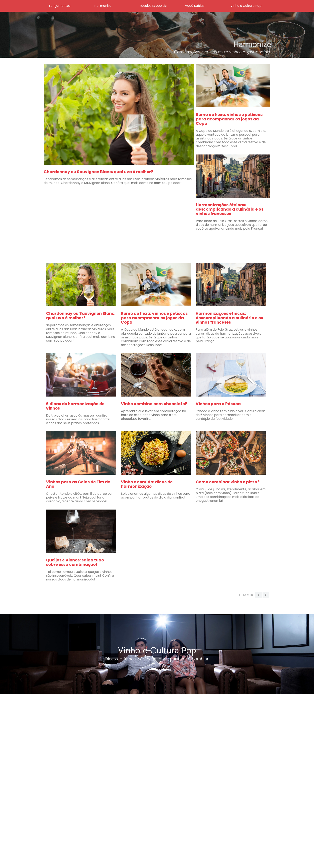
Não (177, 417)
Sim (204, 417)
